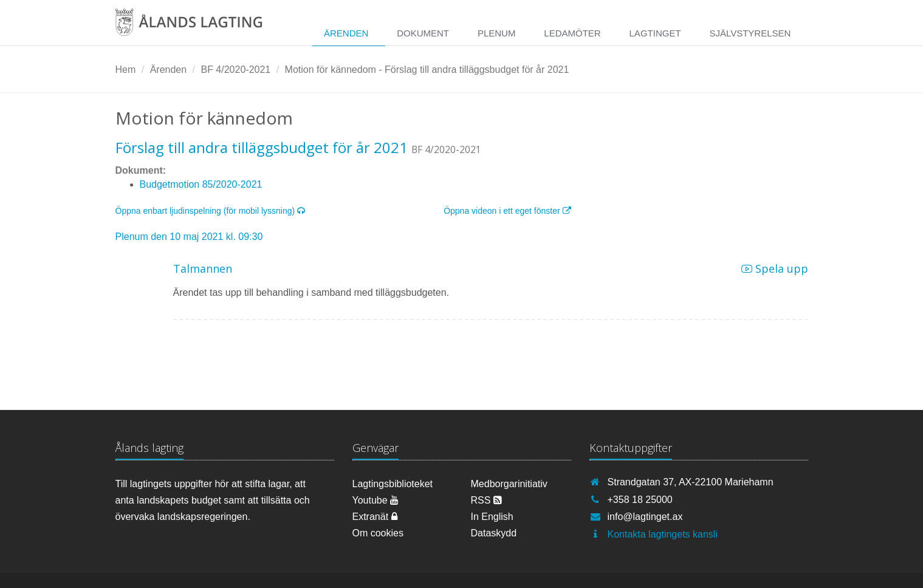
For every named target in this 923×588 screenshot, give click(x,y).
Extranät (375, 517)
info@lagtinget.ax (645, 517)
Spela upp (775, 268)
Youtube (376, 500)
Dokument (423, 33)
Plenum (497, 33)
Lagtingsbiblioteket (393, 484)
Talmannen (203, 268)
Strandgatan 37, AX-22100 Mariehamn (691, 482)
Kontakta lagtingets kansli (663, 534)
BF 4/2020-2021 (235, 70)
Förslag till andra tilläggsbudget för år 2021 (262, 147)
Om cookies (378, 533)
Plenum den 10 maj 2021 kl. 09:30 (189, 237)
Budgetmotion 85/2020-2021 (201, 184)
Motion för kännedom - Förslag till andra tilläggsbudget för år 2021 (427, 70)
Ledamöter (572, 33)
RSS (486, 500)
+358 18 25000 (640, 500)
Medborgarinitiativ (509, 484)
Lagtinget (655, 33)
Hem (126, 70)
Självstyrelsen (750, 33)
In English (492, 517)
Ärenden (346, 33)
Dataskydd (494, 533)
